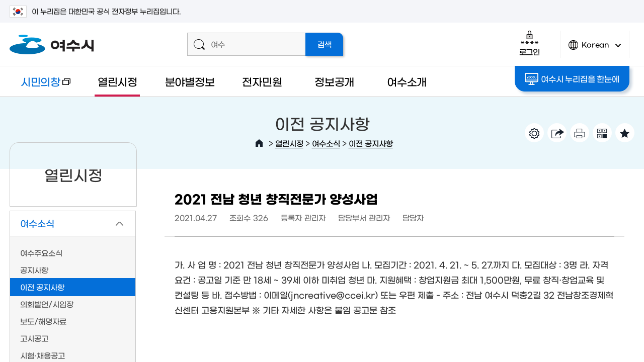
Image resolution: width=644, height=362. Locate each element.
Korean (595, 49)
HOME (259, 143)
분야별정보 (190, 81)
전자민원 (262, 81)
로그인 (530, 43)
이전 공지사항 (371, 143)
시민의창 (40, 86)
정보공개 (334, 81)
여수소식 (326, 143)
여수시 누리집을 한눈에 (572, 79)
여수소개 (407, 81)
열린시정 (117, 81)
